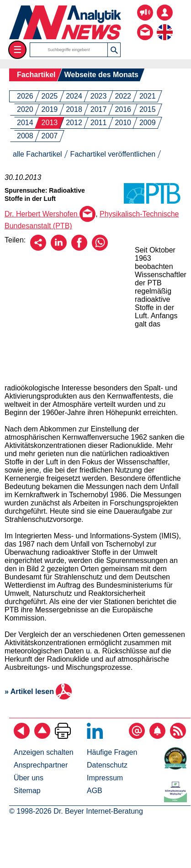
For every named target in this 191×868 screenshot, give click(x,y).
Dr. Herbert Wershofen (50, 214)
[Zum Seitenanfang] (42, 736)
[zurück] (22, 736)
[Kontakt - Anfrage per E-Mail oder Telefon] (145, 25)
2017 (99, 109)
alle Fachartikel (37, 154)
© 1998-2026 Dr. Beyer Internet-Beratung (76, 811)
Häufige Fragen (112, 752)
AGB (95, 791)
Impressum (105, 778)
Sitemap (27, 791)
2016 (123, 109)
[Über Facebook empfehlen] (79, 248)
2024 (74, 96)
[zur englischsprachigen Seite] (165, 25)
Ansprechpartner (41, 765)
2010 (123, 123)
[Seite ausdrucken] (63, 736)
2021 (148, 96)
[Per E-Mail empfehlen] (38, 248)
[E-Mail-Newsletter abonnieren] (137, 736)
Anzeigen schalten (44, 752)
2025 (50, 96)
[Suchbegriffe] (69, 50)
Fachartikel (36, 75)
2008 (25, 136)
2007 (50, 136)
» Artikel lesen (38, 692)
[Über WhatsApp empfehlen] (100, 248)
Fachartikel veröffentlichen (113, 154)
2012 (74, 123)
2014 (25, 123)
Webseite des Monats (101, 75)
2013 (50, 123)
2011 (99, 123)
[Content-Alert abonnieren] (157, 736)
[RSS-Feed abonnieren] (178, 736)
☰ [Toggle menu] (18, 50)
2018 (74, 109)
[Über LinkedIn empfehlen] (59, 248)
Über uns (29, 778)
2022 (123, 96)
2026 (25, 96)
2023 (99, 96)
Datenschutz (107, 765)
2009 (148, 123)
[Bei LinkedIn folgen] (95, 736)
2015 (148, 109)
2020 (25, 109)
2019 (50, 109)
